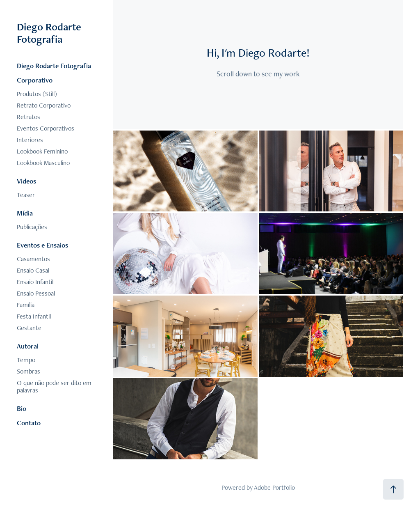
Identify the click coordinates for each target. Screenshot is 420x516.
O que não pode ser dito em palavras (54, 386)
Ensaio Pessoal (36, 293)
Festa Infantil (34, 316)
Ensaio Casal (33, 270)
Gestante (29, 328)
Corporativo (35, 80)
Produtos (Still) (37, 94)
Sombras (29, 371)
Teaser (26, 195)
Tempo (26, 360)
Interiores (30, 140)
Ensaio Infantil (35, 282)
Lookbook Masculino (43, 163)
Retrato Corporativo (44, 105)
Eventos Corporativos (46, 128)
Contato (29, 423)
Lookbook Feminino (42, 151)
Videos (26, 181)
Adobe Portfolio (274, 487)
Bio (22, 408)
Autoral (28, 346)
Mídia (25, 213)
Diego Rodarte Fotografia (50, 33)
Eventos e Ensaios (42, 245)
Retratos (29, 117)
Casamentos (33, 259)
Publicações (32, 227)
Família (26, 305)
